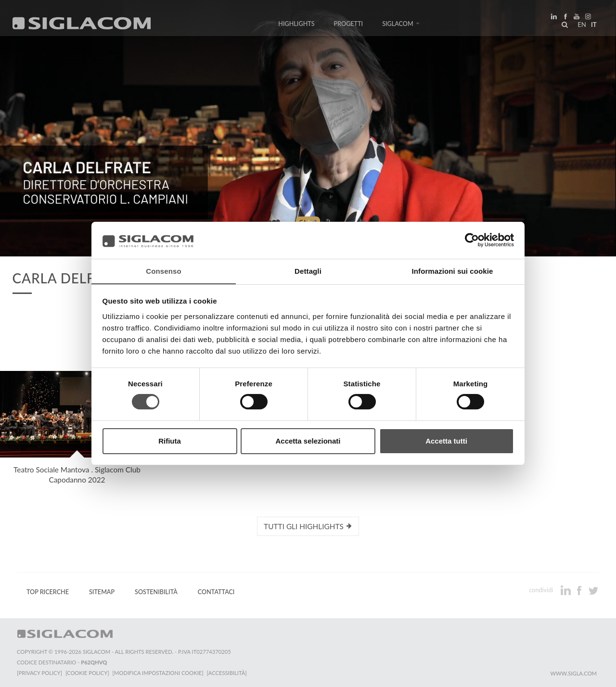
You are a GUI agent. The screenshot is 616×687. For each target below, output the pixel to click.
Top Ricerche (48, 592)
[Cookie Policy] (88, 673)
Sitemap (102, 592)
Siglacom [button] (401, 25)
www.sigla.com (573, 673)
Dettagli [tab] (308, 271)
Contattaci (216, 592)
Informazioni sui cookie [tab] (453, 271)
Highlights (296, 25)
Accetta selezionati (308, 441)
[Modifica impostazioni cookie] (159, 673)
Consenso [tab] (163, 271)
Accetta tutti (446, 441)
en (580, 26)
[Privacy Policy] (39, 673)
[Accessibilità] (228, 673)
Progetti (349, 25)
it (592, 26)
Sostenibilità (156, 592)
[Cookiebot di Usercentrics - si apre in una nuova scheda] (472, 240)
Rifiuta (170, 441)
